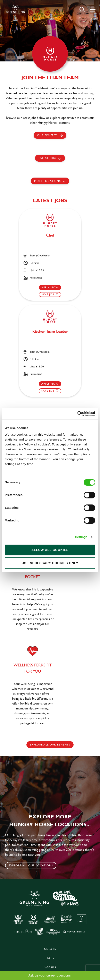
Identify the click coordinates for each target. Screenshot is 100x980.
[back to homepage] (15, 9)
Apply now (50, 287)
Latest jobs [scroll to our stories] (47, 158)
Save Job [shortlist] (48, 294)
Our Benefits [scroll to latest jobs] (47, 135)
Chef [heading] (50, 235)
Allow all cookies (50, 550)
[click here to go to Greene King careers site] (50, 913)
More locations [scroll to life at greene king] (47, 181)
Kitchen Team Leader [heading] (50, 332)
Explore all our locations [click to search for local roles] (31, 865)
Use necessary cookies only (50, 563)
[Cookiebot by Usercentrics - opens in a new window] (77, 414)
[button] (82, 9)
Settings (81, 537)
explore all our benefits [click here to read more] (50, 744)
